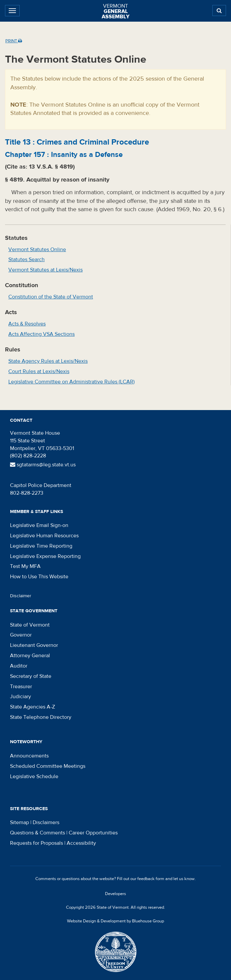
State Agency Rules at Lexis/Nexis (48, 361)
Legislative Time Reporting (41, 546)
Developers (115, 894)
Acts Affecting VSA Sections (41, 334)
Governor (21, 635)
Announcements (29, 756)
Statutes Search (26, 259)
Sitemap (19, 822)
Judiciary (20, 697)
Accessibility (81, 843)
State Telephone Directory (41, 717)
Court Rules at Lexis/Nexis (39, 371)
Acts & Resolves (27, 324)
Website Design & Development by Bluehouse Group (115, 921)
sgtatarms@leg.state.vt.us (43, 465)
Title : (77, 142)
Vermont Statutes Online (37, 249)
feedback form (151, 879)
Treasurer (21, 687)
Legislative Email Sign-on (39, 525)
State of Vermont (30, 625)
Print (14, 41)
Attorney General (30, 656)
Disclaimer (21, 596)
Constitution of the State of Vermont (51, 297)
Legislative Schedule (34, 776)
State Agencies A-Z (32, 707)
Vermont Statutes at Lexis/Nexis (45, 270)
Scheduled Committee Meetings (48, 766)
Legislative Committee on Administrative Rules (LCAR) (71, 382)
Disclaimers (46, 822)
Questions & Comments (37, 833)
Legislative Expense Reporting (45, 556)
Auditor (19, 666)
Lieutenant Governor (34, 645)
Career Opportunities (93, 833)
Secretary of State (31, 676)
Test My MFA (25, 566)
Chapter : (64, 155)
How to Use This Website (39, 577)
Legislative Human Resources (44, 536)
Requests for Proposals (36, 843)
